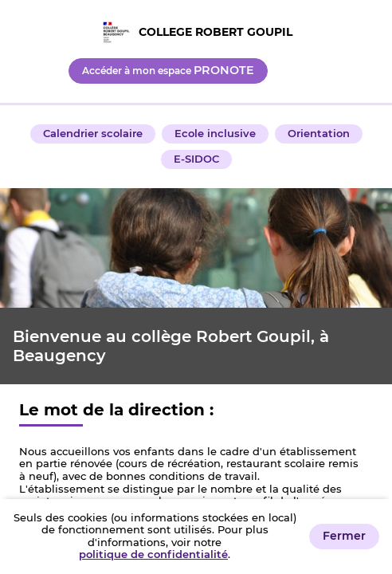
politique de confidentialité (153, 554)
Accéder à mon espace (168, 70)
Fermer (344, 536)
